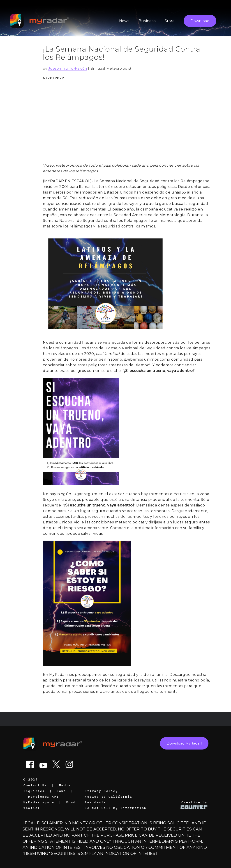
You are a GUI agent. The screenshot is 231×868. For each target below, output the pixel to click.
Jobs (61, 791)
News (124, 21)
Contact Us (35, 785)
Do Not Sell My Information (116, 808)
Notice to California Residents (109, 799)
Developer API (44, 797)
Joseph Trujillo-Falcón (68, 69)
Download (200, 21)
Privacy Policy (101, 791)
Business (147, 21)
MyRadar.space (39, 802)
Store (170, 21)
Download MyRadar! (184, 743)
